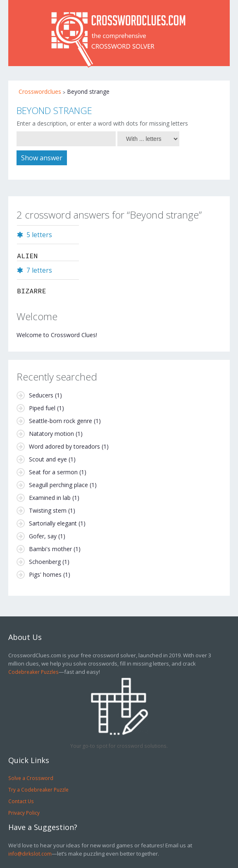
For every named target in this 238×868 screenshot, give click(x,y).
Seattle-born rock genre (61, 421)
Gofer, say (43, 536)
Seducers (41, 395)
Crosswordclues (40, 92)
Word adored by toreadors (64, 446)
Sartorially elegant (53, 523)
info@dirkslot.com (30, 854)
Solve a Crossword (31, 778)
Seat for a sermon (53, 472)
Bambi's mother (50, 549)
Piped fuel (42, 408)
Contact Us (21, 801)
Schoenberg (45, 562)
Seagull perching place (58, 485)
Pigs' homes (45, 574)
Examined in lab (50, 498)
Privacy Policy (24, 813)
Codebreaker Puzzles (33, 672)
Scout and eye (48, 459)
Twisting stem (48, 510)
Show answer (42, 158)
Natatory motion (51, 434)
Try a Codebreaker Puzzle (38, 790)
